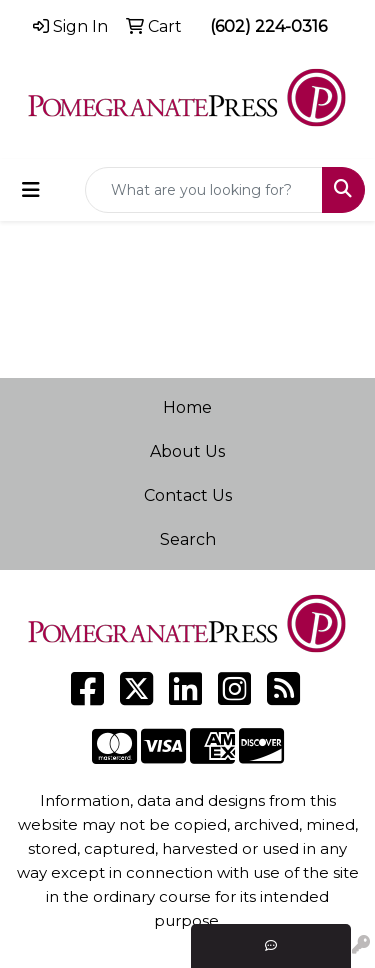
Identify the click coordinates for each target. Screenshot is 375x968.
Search (188, 539)
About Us (187, 451)
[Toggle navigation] (31, 190)
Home (187, 407)
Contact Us (188, 495)
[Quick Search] (204, 190)
